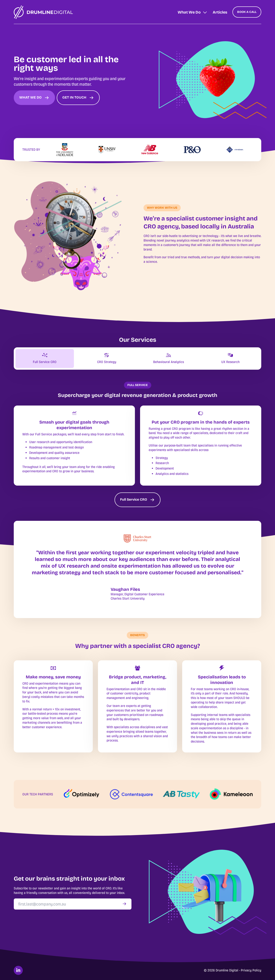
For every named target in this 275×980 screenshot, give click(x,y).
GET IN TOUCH (78, 98)
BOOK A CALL (247, 12)
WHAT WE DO (34, 98)
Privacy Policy (251, 970)
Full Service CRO (137, 500)
